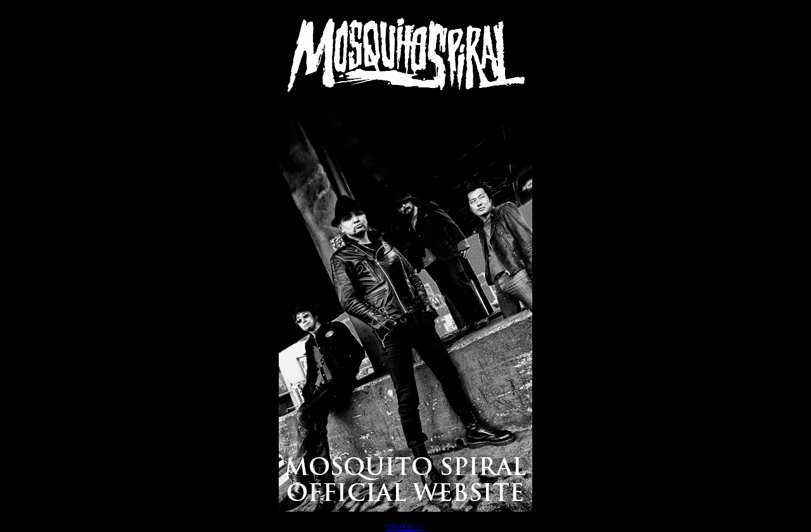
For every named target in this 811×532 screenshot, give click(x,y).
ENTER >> (405, 527)
